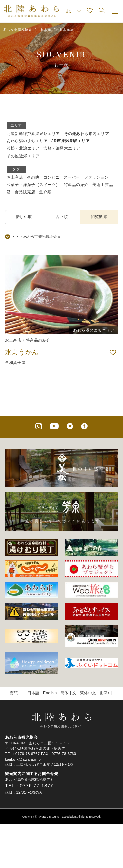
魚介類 (45, 192)
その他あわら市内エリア (87, 134)
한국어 (106, 693)
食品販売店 (25, 192)
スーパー (72, 177)
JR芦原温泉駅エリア (71, 141)
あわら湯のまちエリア (27, 141)
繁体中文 (88, 693)
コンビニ (51, 177)
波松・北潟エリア (23, 148)
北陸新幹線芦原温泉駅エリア (33, 134)
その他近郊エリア (23, 156)
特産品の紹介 (76, 185)
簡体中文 (69, 693)
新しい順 (24, 217)
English (50, 693)
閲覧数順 (99, 217)
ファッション (96, 177)
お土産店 (15, 177)
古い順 (62, 217)
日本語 (33, 693)
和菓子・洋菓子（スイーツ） (33, 185)
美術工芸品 (103, 185)
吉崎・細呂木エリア (62, 148)
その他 (33, 177)
